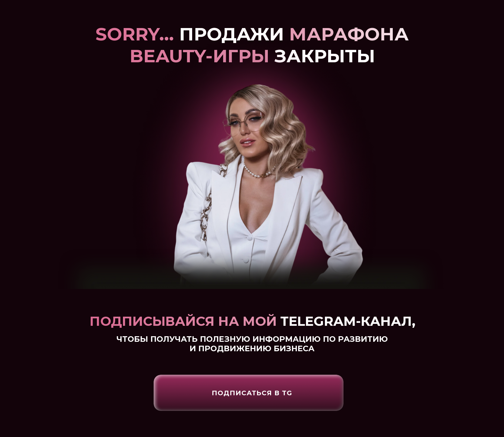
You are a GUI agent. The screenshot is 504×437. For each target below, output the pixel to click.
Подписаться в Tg (252, 393)
